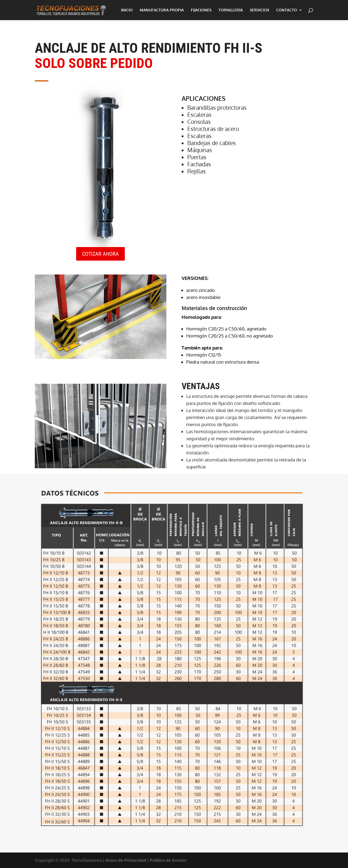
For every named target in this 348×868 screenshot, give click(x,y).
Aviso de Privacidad (126, 860)
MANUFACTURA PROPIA (162, 10)
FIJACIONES (201, 10)
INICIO (127, 10)
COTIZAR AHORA (100, 254)
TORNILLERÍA (231, 10)
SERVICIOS (260, 10)
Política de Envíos (168, 860)
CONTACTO (287, 10)
